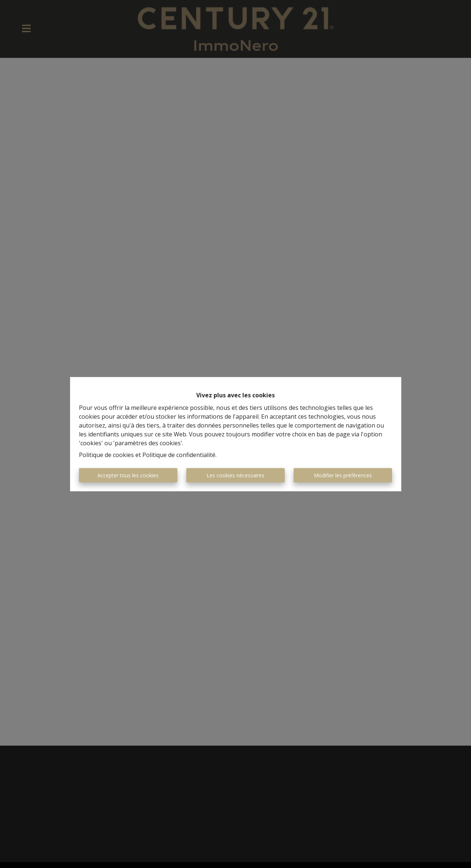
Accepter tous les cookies (128, 475)
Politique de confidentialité (179, 455)
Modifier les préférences (343, 475)
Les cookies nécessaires (236, 475)
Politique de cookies (106, 455)
